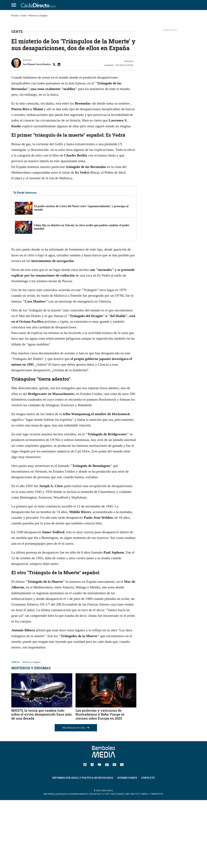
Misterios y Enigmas (38, 16)
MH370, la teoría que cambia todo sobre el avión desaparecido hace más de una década (41, 782)
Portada (15, 16)
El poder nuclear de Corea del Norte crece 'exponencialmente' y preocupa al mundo (81, 276)
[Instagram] (114, 832)
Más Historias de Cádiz (76, 796)
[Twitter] (92, 832)
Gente (24, 16)
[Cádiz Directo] (39, 5)
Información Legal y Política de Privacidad (83, 846)
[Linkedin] (122, 832)
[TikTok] (107, 832)
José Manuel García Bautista (37, 132)
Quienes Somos (127, 846)
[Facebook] (85, 832)
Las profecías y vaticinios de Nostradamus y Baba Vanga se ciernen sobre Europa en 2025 (100, 782)
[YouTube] (99, 832)
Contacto (148, 846)
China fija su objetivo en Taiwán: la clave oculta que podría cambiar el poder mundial (82, 295)
